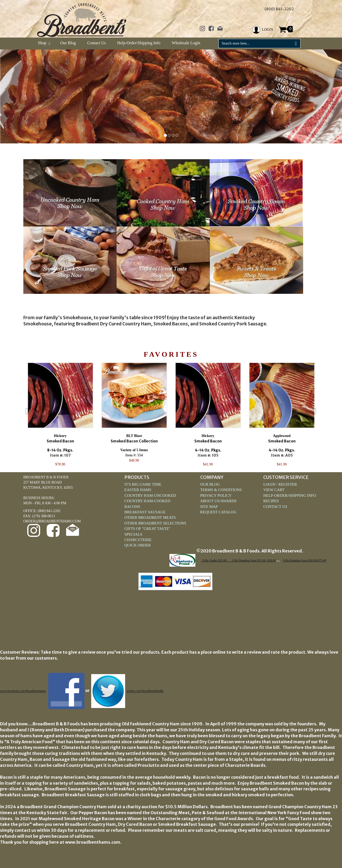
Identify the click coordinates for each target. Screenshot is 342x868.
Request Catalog (218, 512)
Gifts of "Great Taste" (147, 529)
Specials (133, 534)
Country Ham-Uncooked (150, 495)
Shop (43, 43)
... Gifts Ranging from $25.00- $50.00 (251, 560)
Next (326, 415)
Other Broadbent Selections (155, 523)
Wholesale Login (186, 43)
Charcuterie (138, 540)
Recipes (271, 501)
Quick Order (138, 545)
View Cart (274, 490)
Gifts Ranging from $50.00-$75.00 (305, 560)
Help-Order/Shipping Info (139, 43)
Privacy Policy (216, 495)
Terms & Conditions (221, 490)
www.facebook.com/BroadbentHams (23, 691)
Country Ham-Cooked (147, 501)
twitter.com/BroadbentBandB (145, 691)
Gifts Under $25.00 (214, 560)
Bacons (132, 507)
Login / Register (280, 484)
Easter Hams (138, 490)
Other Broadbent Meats (150, 517)
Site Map (209, 507)
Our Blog (68, 43)
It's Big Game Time (143, 484)
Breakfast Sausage (145, 512)
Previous (16, 415)
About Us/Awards (219, 501)
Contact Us (97, 43)
